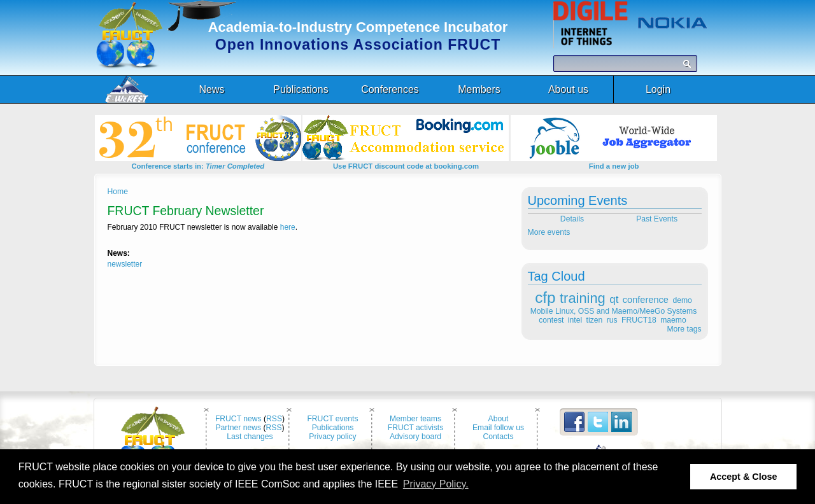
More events (549, 232)
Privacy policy (332, 437)
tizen (595, 320)
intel (575, 320)
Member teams (415, 419)
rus (612, 320)
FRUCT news (238, 419)
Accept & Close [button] (744, 477)
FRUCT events (332, 419)
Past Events (658, 219)
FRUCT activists (416, 428)
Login (658, 89)
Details (571, 219)
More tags (684, 329)
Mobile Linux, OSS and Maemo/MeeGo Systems (613, 311)
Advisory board (415, 437)
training (583, 298)
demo (682, 300)
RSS (274, 419)
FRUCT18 (639, 320)
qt (614, 299)
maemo (673, 320)
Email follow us (498, 428)
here (288, 227)
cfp (545, 297)
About (499, 419)
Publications (333, 428)
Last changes (250, 437)
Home (118, 192)
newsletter (125, 264)
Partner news (238, 428)
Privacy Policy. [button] (436, 484)
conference (646, 300)
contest (551, 320)
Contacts (499, 437)
